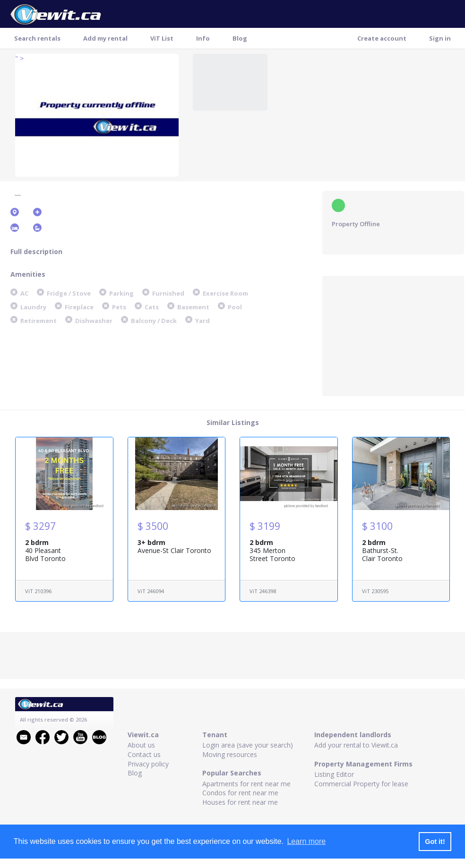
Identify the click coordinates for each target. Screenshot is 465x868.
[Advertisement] (393, 335)
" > (19, 58)
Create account (382, 38)
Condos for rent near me (240, 793)
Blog (240, 38)
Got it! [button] (435, 842)
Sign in (440, 38)
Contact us (144, 754)
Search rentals (37, 38)
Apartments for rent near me (246, 784)
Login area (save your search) (248, 745)
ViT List (162, 38)
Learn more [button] (306, 841)
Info (203, 38)
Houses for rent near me (240, 802)
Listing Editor (334, 774)
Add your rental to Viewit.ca (356, 745)
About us (141, 745)
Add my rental (105, 38)
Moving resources (230, 754)
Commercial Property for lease (361, 784)
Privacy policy (148, 764)
